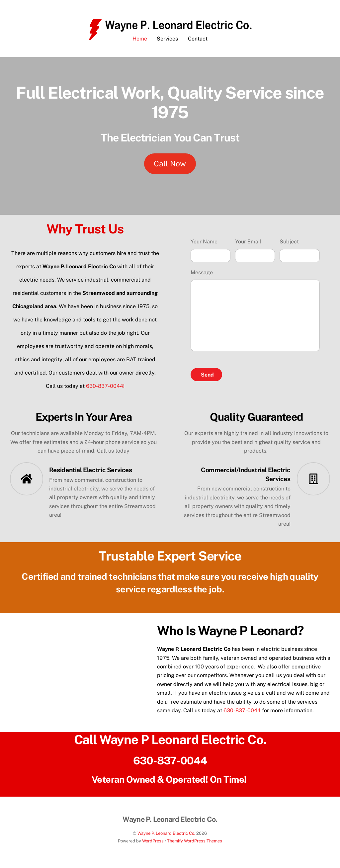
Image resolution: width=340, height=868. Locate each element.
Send (207, 378)
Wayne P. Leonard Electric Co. (166, 837)
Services (167, 43)
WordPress (153, 845)
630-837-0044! (105, 390)
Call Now (170, 168)
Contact (198, 43)
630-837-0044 (242, 714)
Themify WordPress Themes (195, 845)
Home (140, 43)
